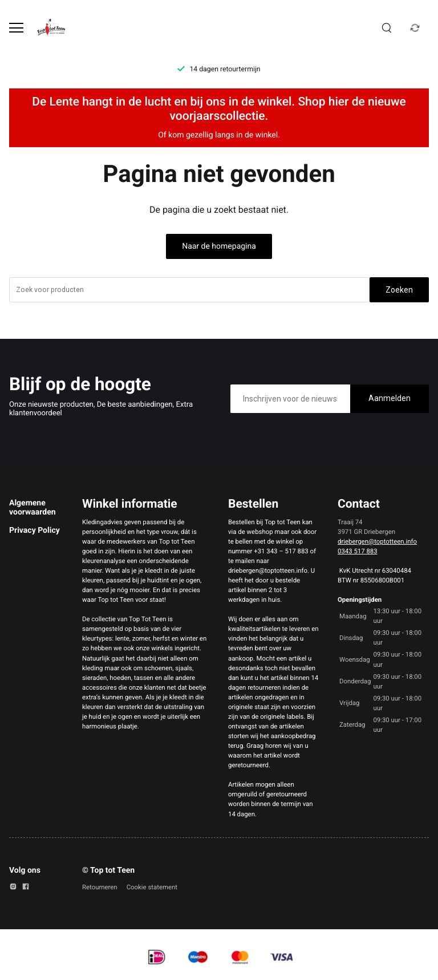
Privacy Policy (35, 531)
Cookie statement (152, 887)
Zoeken (399, 290)
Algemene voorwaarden (33, 508)
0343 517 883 (358, 551)
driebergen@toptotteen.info (377, 541)
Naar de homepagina (219, 246)
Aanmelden (390, 398)
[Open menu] (16, 28)
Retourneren (100, 887)
